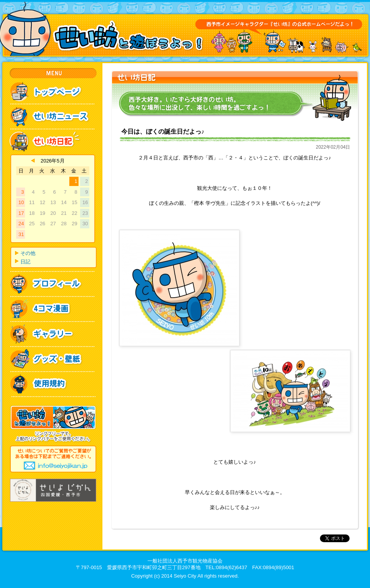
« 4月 (33, 161)
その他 (28, 253)
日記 (25, 262)
